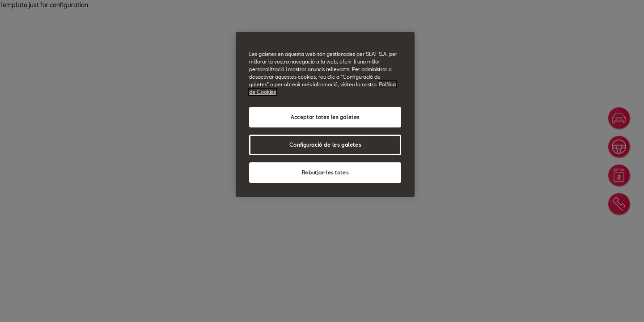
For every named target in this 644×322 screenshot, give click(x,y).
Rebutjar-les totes (325, 172)
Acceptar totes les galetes (325, 117)
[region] (325, 114)
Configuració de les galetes (325, 145)
